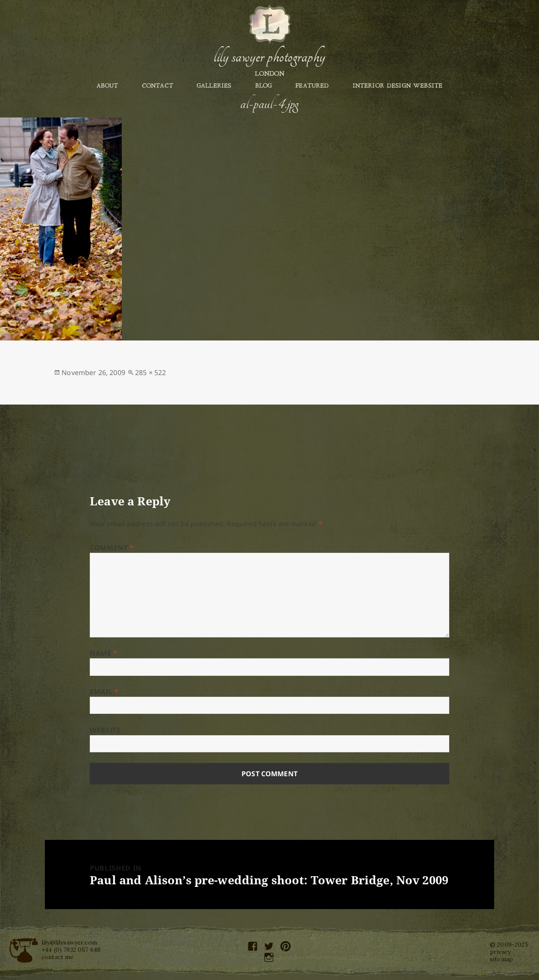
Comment (112, 548)
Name (104, 653)
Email (104, 692)
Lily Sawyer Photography (269, 57)
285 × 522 (150, 373)
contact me (58, 957)
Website (105, 730)
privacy (500, 952)
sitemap (501, 959)
